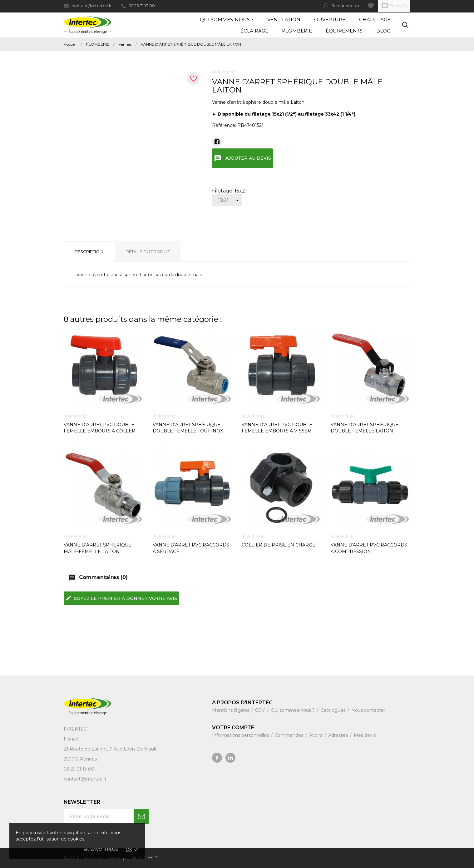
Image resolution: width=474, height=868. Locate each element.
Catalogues (334, 710)
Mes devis (365, 735)
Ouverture (330, 20)
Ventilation (284, 20)
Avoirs (316, 735)
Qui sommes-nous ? (227, 20)
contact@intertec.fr (88, 6)
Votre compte (233, 728)
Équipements (344, 31)
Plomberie (297, 31)
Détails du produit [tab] (148, 252)
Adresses (339, 735)
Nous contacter (368, 710)
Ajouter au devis (242, 158)
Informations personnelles (241, 735)
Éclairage (254, 31)
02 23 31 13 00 (138, 6)
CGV (261, 710)
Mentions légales (231, 710)
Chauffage (375, 20)
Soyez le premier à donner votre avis (121, 598)
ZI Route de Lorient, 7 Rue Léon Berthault (110, 749)
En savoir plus (101, 849)
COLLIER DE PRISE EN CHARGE (279, 545)
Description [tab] (89, 252)
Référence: (224, 125)
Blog (383, 31)
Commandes (290, 735)
